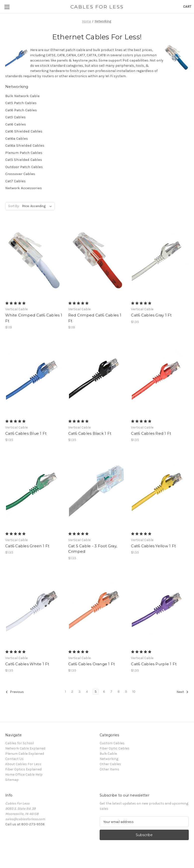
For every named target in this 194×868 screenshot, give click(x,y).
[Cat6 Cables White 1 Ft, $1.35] (34, 609)
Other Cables (110, 764)
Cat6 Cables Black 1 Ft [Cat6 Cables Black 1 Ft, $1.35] (90, 433)
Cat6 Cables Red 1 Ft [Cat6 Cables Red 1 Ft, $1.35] (151, 433)
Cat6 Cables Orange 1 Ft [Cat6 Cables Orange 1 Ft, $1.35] (92, 664)
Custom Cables (112, 743)
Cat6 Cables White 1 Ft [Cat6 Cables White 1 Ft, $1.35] (27, 664)
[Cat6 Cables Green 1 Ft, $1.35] (34, 491)
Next (183, 692)
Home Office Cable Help (24, 775)
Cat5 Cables (15, 117)
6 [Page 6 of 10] (104, 692)
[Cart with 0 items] (187, 7)
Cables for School (20, 743)
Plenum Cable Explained (25, 754)
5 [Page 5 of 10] (96, 692)
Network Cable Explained (25, 748)
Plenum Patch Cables (24, 153)
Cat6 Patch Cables (21, 110)
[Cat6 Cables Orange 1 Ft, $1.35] (97, 609)
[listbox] (38, 206)
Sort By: (14, 206)
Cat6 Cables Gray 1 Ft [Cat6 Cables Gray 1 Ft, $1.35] (151, 315)
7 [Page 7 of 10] (111, 692)
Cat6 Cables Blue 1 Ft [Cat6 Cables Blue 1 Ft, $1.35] (26, 433)
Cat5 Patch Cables (21, 103)
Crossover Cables (20, 174)
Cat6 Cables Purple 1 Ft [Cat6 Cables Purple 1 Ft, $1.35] (154, 664)
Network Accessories (24, 188)
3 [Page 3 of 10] (80, 692)
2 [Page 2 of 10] (72, 692)
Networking (109, 759)
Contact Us (14, 759)
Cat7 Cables (15, 181)
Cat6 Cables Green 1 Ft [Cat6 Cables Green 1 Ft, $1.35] (27, 546)
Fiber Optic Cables (115, 748)
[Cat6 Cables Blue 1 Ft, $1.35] (34, 378)
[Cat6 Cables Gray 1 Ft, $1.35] (160, 260)
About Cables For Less (23, 764)
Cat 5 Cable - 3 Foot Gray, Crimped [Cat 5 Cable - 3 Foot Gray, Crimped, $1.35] (93, 549)
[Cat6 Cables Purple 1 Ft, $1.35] (160, 609)
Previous (15, 692)
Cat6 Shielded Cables (24, 131)
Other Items (109, 769)
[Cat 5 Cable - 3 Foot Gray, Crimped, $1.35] (97, 491)
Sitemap (12, 780)
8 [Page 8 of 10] (119, 692)
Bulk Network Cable (22, 96)
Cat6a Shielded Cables (25, 145)
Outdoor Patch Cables (24, 167)
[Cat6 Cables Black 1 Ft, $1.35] (97, 378)
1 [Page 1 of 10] (65, 692)
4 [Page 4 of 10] (87, 692)
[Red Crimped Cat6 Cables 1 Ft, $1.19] (97, 260)
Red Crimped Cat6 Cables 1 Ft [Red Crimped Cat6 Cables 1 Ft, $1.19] (95, 318)
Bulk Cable (108, 754)
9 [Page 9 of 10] (126, 692)
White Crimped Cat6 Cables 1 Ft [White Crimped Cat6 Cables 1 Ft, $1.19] (34, 318)
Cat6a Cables (17, 138)
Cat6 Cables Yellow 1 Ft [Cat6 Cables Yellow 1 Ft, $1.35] (153, 546)
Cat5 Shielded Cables (24, 160)
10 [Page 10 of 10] (134, 692)
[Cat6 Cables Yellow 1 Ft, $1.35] (160, 491)
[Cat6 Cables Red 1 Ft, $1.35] (160, 378)
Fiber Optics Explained (23, 769)
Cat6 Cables (16, 124)
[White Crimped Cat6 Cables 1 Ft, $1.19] (34, 260)
